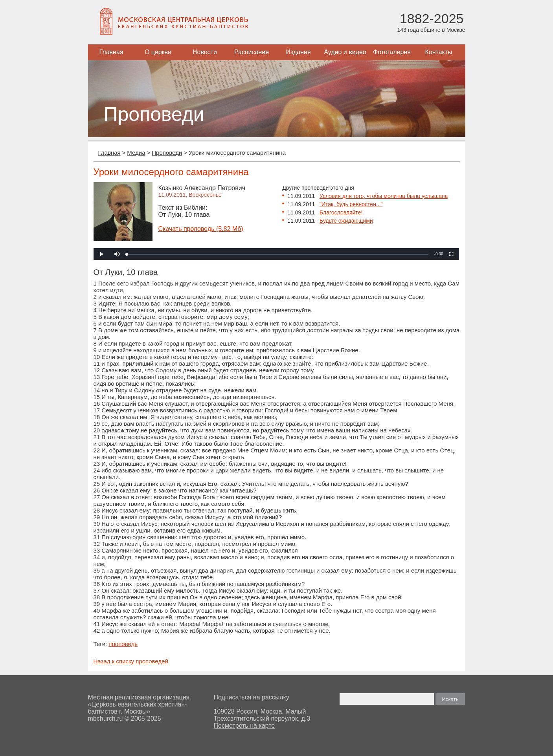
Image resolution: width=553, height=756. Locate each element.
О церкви (158, 52)
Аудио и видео (345, 52)
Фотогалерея (392, 52)
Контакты (438, 52)
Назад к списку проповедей (131, 661)
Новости (205, 52)
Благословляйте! (341, 212)
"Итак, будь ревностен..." (351, 204)
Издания (298, 52)
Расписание (252, 52)
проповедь (123, 644)
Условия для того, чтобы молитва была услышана (384, 196)
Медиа (136, 153)
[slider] (277, 254)
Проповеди (167, 153)
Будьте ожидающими (346, 221)
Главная (111, 52)
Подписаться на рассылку (252, 697)
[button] (117, 254)
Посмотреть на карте (244, 726)
